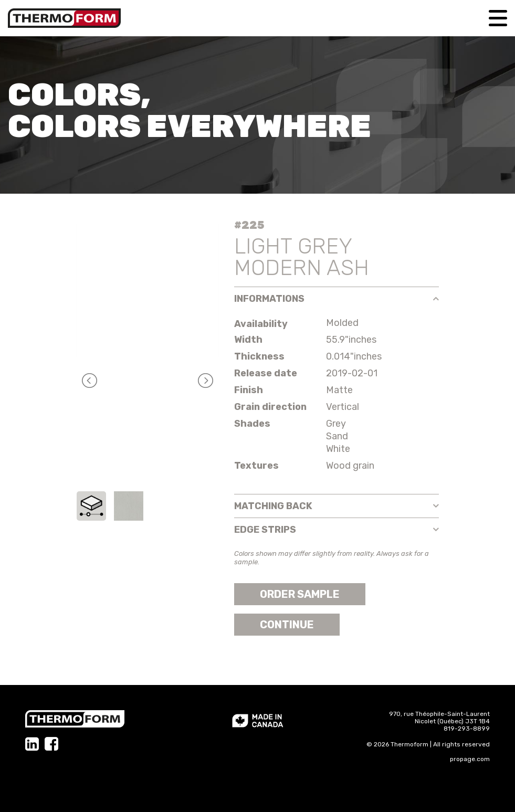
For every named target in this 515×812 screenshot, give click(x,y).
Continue (287, 625)
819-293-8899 (467, 729)
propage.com (470, 759)
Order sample (300, 594)
